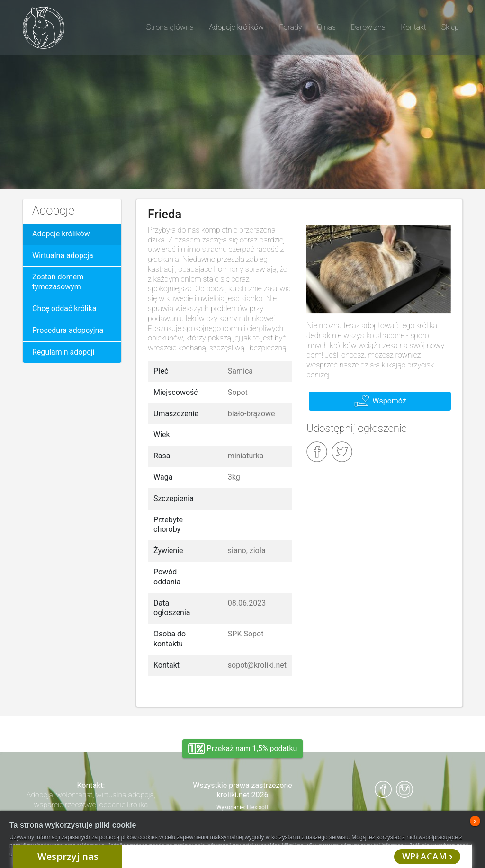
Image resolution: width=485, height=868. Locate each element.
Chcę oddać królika (64, 309)
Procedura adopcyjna (68, 330)
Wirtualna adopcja (63, 255)
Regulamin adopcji (63, 352)
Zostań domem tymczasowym (58, 282)
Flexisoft (258, 807)
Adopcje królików (61, 234)
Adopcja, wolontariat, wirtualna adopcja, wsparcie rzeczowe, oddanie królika (91, 800)
